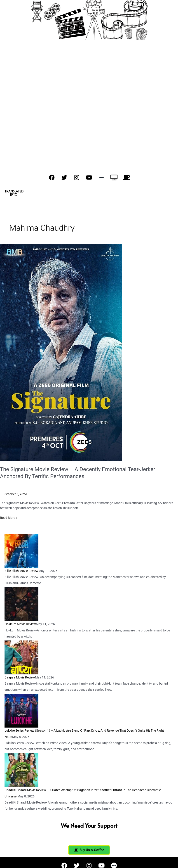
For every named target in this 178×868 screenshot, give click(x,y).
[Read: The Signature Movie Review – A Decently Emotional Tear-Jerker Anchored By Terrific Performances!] (61, 352)
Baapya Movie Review (20, 677)
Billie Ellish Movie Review (21, 571)
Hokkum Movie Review (20, 624)
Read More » (9, 517)
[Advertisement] (89, 96)
